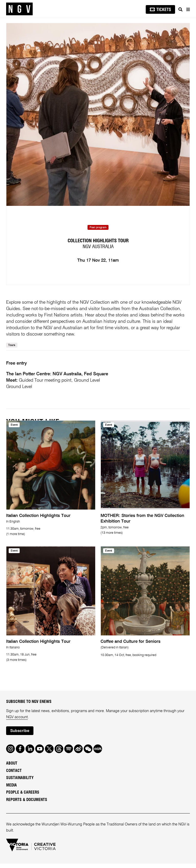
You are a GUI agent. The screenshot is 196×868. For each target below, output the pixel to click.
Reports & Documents (27, 804)
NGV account (17, 721)
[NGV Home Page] (19, 9)
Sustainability (20, 782)
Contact (14, 775)
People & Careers (23, 797)
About (12, 768)
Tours (12, 349)
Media (11, 789)
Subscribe (20, 735)
